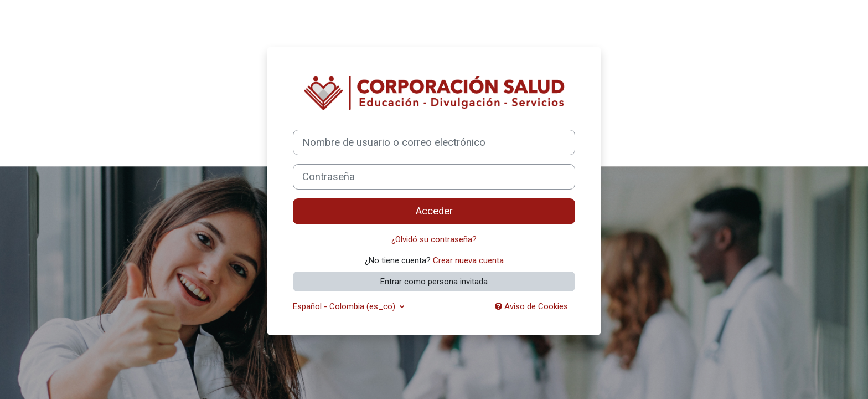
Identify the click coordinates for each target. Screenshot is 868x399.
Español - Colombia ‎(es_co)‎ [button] (345, 306)
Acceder (434, 211)
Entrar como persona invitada (434, 282)
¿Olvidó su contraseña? (434, 239)
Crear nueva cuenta (468, 260)
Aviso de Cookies (531, 306)
